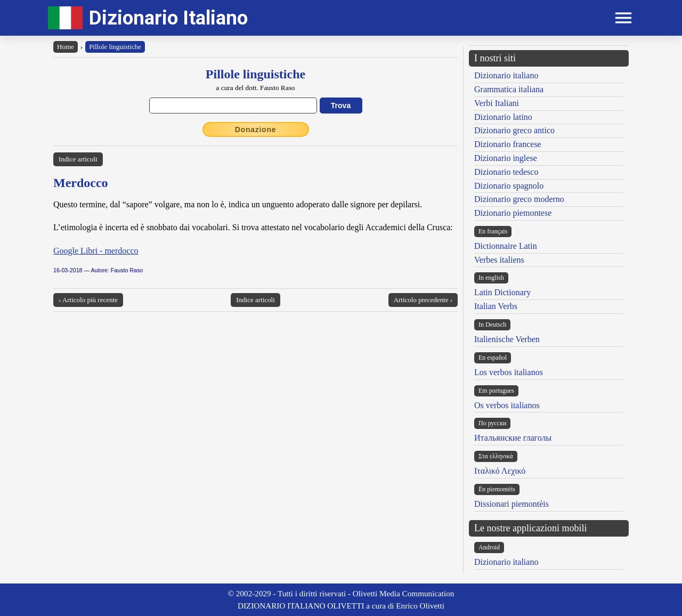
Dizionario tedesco (506, 172)
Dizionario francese (508, 144)
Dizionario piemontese (513, 213)
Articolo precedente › (423, 300)
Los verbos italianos (509, 372)
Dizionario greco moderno (519, 199)
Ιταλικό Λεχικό (500, 471)
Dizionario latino (503, 117)
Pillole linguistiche (115, 47)
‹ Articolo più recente (88, 300)
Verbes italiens (499, 260)
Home (66, 47)
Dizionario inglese (506, 158)
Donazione (256, 129)
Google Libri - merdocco (96, 251)
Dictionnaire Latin (506, 246)
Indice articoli (78, 159)
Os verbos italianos (507, 405)
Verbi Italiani (497, 103)
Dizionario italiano (506, 75)
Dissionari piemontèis (511, 504)
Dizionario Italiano (168, 18)
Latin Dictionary (502, 292)
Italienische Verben (507, 339)
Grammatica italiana (509, 89)
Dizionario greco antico (514, 130)
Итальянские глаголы (513, 438)
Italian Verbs (496, 306)
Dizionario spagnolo (509, 186)
